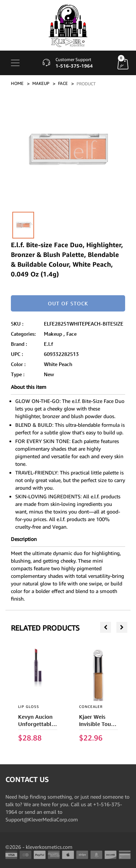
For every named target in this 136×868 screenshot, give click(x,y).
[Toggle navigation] (15, 63)
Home (17, 83)
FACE (63, 83)
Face (71, 334)
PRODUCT (86, 84)
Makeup (53, 334)
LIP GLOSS (29, 706)
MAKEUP (41, 83)
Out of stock (68, 303)
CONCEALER (91, 706)
